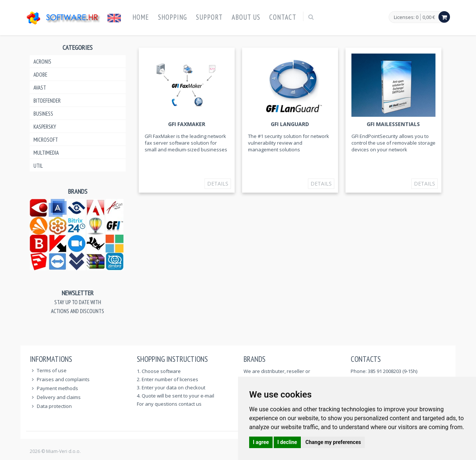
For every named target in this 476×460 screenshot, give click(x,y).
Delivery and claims (59, 397)
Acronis (42, 62)
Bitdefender (47, 101)
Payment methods (57, 388)
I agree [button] (261, 442)
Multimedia (46, 153)
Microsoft (46, 140)
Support (209, 17)
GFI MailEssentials (393, 124)
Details (218, 184)
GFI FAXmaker (187, 124)
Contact (283, 17)
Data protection (54, 406)
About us (246, 17)
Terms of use (52, 370)
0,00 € (429, 17)
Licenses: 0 (406, 17)
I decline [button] (287, 442)
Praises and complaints (63, 379)
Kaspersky (45, 127)
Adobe (40, 75)
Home (141, 17)
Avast (40, 88)
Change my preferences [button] (333, 442)
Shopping (173, 17)
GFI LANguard (290, 124)
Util (38, 166)
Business (43, 114)
